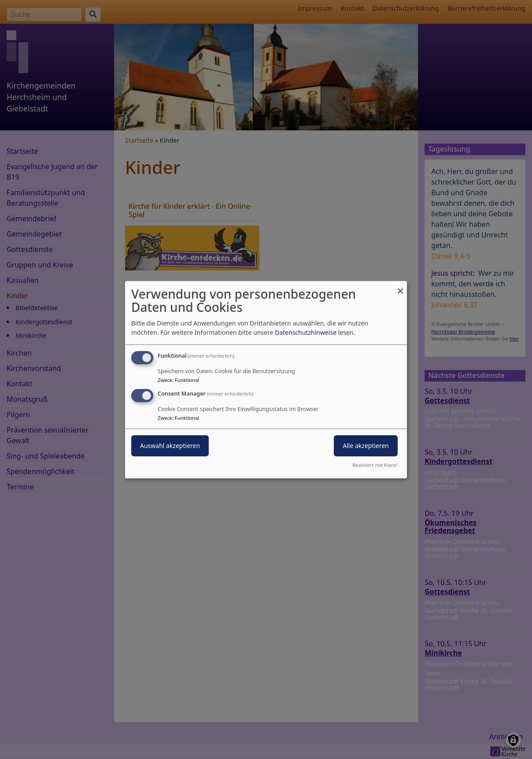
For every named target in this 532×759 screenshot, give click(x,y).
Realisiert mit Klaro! (375, 465)
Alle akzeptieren (366, 446)
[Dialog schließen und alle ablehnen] (400, 286)
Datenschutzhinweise (306, 332)
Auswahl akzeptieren (170, 446)
